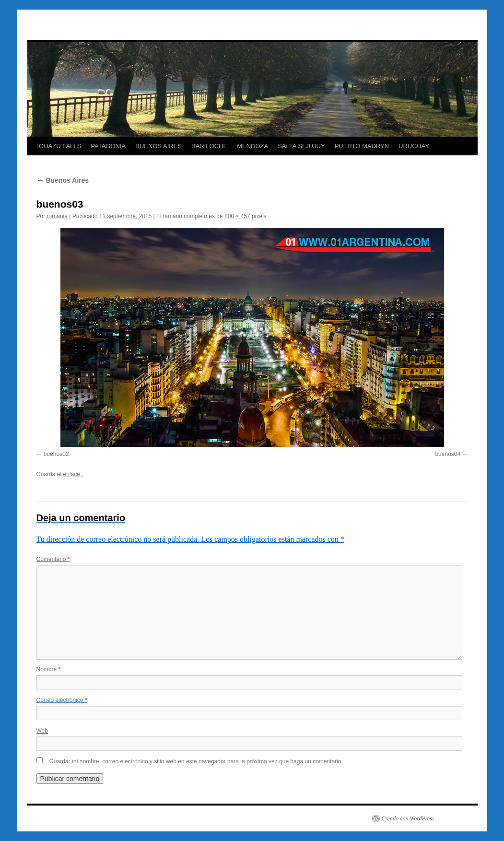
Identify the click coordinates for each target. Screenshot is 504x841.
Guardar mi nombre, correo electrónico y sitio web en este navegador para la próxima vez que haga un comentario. (196, 761)
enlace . (73, 474)
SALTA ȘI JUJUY (301, 146)
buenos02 (56, 454)
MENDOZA (252, 146)
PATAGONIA (108, 146)
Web (42, 731)
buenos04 (448, 454)
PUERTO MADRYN (362, 146)
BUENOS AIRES (158, 146)
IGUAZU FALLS (59, 146)
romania (57, 216)
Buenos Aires (63, 180)
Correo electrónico (62, 700)
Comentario (53, 559)
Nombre (49, 669)
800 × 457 (237, 216)
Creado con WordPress (408, 818)
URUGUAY (414, 146)
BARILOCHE (209, 146)
